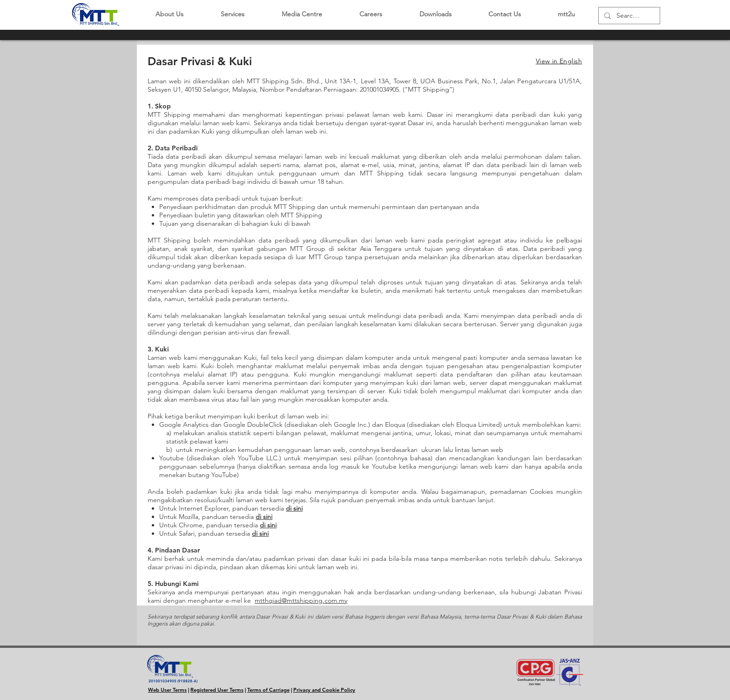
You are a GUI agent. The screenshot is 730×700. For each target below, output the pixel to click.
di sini (294, 508)
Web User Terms (167, 690)
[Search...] (628, 16)
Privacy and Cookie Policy (324, 690)
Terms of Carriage (268, 690)
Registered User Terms (217, 690)
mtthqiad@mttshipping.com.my (301, 600)
